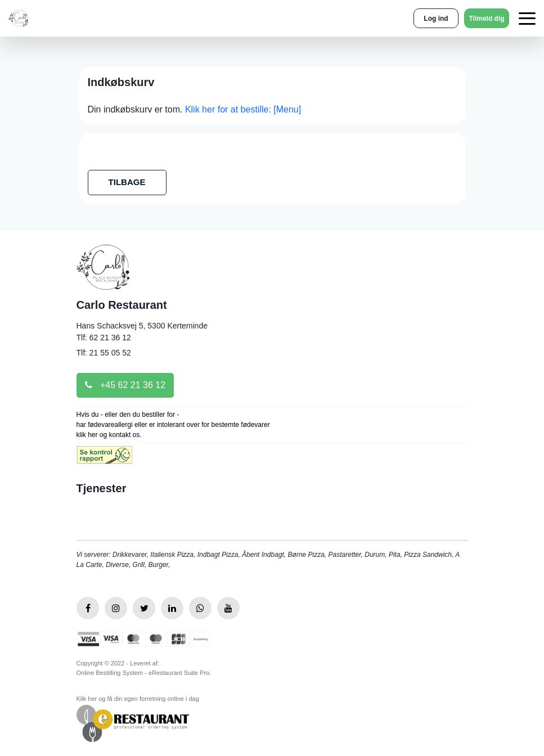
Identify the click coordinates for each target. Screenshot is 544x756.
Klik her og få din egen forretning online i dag (138, 699)
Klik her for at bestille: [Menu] (243, 109)
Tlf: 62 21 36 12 (104, 337)
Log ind (436, 19)
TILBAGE (127, 182)
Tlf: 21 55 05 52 (104, 353)
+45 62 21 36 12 (125, 385)
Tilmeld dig (486, 19)
